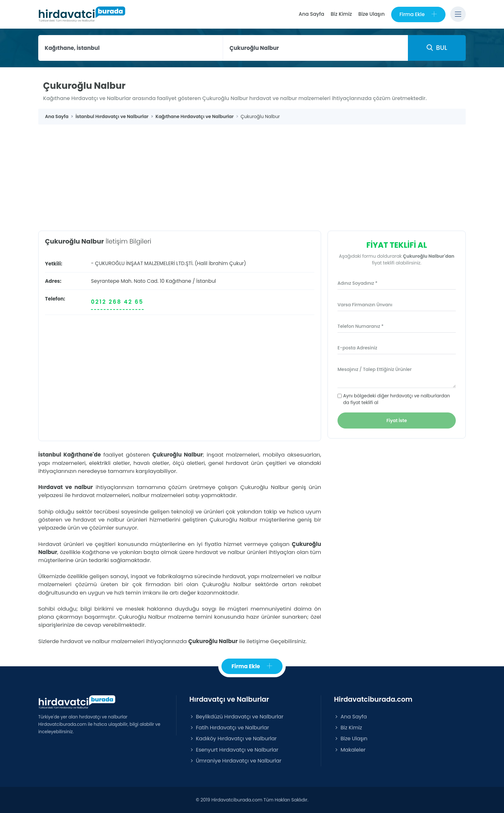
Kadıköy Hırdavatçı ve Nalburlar (233, 739)
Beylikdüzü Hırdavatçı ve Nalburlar (236, 717)
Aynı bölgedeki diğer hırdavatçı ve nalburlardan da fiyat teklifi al (397, 399)
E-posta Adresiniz (357, 348)
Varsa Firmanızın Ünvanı (365, 305)
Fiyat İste (397, 420)
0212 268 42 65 (117, 302)
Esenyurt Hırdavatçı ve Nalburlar (234, 750)
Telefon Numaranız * (360, 326)
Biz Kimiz (341, 14)
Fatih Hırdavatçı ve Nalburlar (229, 728)
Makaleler (350, 750)
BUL (437, 48)
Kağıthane (179, 281)
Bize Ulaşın (372, 14)
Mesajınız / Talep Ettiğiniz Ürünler (375, 369)
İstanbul (206, 281)
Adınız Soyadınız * (357, 283)
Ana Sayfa (311, 14)
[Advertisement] (252, 173)
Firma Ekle (418, 14)
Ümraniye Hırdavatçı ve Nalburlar (235, 761)
